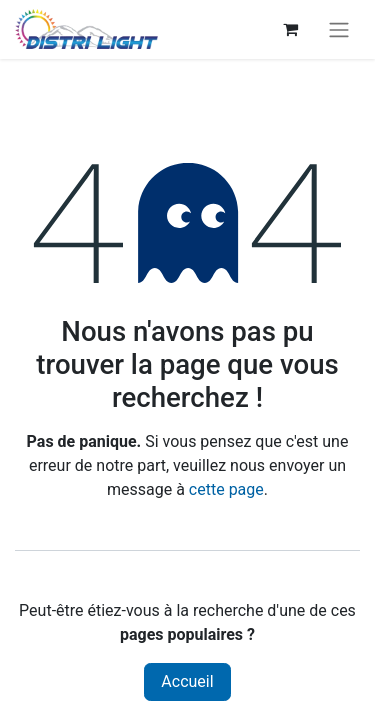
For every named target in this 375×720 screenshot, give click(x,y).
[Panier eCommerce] (290, 29)
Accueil (187, 681)
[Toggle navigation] (339, 29)
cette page (226, 489)
